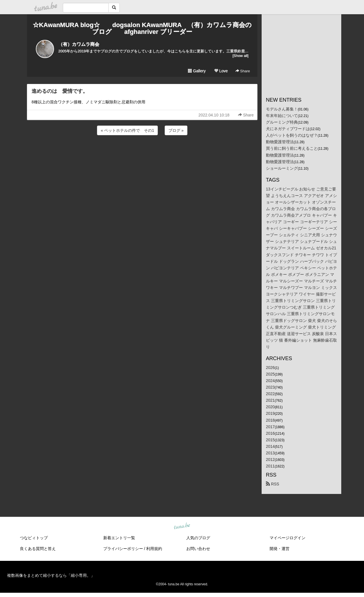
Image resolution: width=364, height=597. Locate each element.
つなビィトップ (34, 538)
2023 (270, 387)
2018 (270, 420)
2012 (270, 459)
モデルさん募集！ (282, 109)
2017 (270, 427)
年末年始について (282, 116)
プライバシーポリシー (123, 549)
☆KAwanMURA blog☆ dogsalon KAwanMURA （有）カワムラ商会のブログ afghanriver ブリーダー (142, 28)
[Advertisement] (142, 152)
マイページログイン (288, 538)
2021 (270, 400)
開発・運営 (280, 549)
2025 (270, 374)
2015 (270, 440)
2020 (270, 407)
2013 (270, 453)
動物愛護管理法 (280, 142)
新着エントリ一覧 (119, 538)
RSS (273, 484)
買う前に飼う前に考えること (292, 148)
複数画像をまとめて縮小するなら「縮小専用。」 (51, 575)
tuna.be (182, 526)
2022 (270, 394)
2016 (270, 433)
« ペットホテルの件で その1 (127, 130)
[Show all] (241, 56)
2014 (270, 446)
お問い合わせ (198, 549)
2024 (270, 381)
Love (221, 71)
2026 (270, 368)
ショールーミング (282, 168)
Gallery (197, 71)
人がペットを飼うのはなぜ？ (292, 135)
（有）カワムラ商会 (79, 44)
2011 (270, 466)
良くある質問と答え (38, 549)
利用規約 (154, 549)
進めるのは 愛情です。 (60, 91)
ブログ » (176, 130)
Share (243, 71)
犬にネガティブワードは (288, 129)
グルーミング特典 (282, 122)
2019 (270, 413)
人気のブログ (198, 538)
